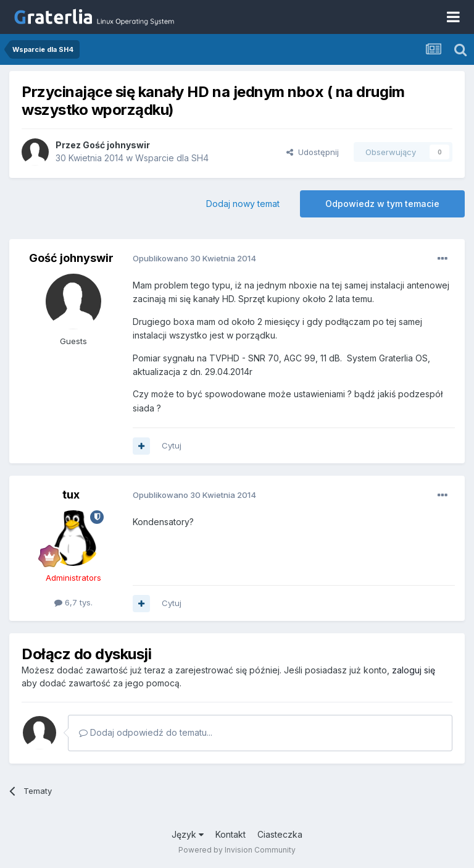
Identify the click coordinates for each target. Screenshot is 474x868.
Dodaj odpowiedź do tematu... (146, 732)
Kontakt (231, 834)
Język (188, 834)
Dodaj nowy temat (243, 204)
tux (71, 495)
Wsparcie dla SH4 (172, 158)
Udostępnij (313, 152)
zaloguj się (414, 670)
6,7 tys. (73, 602)
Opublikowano (194, 258)
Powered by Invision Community (237, 850)
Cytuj (172, 445)
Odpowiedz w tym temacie (382, 204)
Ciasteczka (280, 834)
